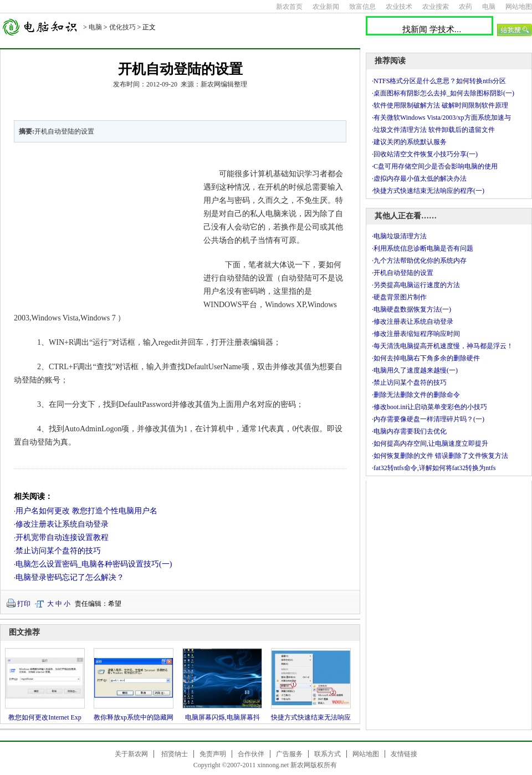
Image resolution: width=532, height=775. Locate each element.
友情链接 (404, 754)
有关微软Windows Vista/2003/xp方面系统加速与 (442, 118)
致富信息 (362, 7)
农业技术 (399, 7)
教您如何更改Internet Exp (45, 717)
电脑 (489, 7)
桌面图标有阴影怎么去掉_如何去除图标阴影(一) (444, 93)
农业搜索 (436, 7)
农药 (465, 7)
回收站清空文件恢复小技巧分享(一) (426, 154)
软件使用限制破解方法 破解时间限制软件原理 (441, 105)
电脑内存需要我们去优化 (410, 431)
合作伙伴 (251, 754)
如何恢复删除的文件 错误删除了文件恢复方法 (441, 456)
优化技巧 (122, 27)
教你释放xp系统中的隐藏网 (134, 717)
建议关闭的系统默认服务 (410, 142)
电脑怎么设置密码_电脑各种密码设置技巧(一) (94, 564)
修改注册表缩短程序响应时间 (417, 334)
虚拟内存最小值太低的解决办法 (420, 179)
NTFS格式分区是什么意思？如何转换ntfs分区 (440, 81)
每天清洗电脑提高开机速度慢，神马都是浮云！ (443, 346)
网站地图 (519, 7)
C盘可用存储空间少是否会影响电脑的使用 (436, 166)
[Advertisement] (102, 226)
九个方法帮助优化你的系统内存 (420, 261)
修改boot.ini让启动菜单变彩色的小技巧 (430, 407)
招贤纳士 (175, 754)
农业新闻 (326, 7)
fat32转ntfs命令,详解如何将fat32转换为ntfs (434, 468)
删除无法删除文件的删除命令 (417, 395)
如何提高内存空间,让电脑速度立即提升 (431, 443)
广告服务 (289, 754)
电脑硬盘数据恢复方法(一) (412, 309)
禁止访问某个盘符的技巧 (58, 551)
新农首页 (289, 7)
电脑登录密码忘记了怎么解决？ (70, 577)
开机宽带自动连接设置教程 (62, 537)
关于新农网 (131, 754)
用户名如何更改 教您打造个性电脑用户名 (86, 511)
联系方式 (328, 754)
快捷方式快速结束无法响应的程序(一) (429, 191)
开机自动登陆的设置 (403, 273)
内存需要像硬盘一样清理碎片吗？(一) (429, 419)
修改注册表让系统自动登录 (62, 524)
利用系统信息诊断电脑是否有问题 (423, 248)
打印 (24, 604)
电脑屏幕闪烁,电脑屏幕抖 (222, 717)
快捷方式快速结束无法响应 (311, 717)
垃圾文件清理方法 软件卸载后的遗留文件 (434, 130)
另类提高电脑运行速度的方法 (417, 285)
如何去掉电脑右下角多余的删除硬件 (427, 358)
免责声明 (213, 754)
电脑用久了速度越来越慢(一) (416, 370)
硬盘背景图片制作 (400, 297)
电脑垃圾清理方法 (400, 236)
